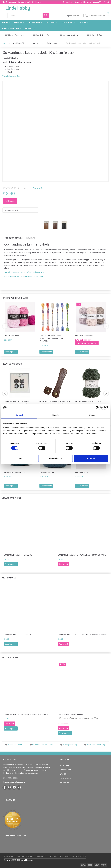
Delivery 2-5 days (97, 35)
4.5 (22, 35)
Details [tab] (55, 415)
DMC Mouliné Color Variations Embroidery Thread (52, 338)
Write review (39, 188)
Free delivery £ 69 (43, 35)
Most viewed (9, 578)
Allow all (91, 458)
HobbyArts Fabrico (14, 472)
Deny (20, 458)
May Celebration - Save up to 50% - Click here (21, 2)
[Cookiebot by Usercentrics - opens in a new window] (97, 408)
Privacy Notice (79, 856)
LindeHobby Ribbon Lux (70, 714)
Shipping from (13, 35)
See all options (11, 352)
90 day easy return (70, 35)
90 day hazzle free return (42, 744)
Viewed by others (11, 498)
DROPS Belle (81, 472)
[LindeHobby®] (18, 8)
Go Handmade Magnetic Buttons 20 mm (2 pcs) (17, 403)
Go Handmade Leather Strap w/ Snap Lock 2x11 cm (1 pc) (55, 403)
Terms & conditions (59, 856)
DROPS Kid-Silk (47, 472)
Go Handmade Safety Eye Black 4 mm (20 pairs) (82, 555)
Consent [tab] (19, 415)
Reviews (31, 238)
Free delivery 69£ (15, 744)
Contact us (68, 2)
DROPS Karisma (12, 335)
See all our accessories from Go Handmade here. (25, 272)
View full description (11, 76)
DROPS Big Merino (85, 335)
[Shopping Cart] (97, 15)
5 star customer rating (96, 744)
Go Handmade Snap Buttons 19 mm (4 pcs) (26, 714)
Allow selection (55, 458)
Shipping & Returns (83, 2)
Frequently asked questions (14, 782)
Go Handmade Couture (88, 401)
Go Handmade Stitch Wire (18, 555)
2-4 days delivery (70, 744)
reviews (22, 188)
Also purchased (11, 657)
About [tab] (92, 415)
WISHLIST (74, 15)
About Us (97, 2)
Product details (14, 238)
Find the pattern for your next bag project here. (24, 276)
